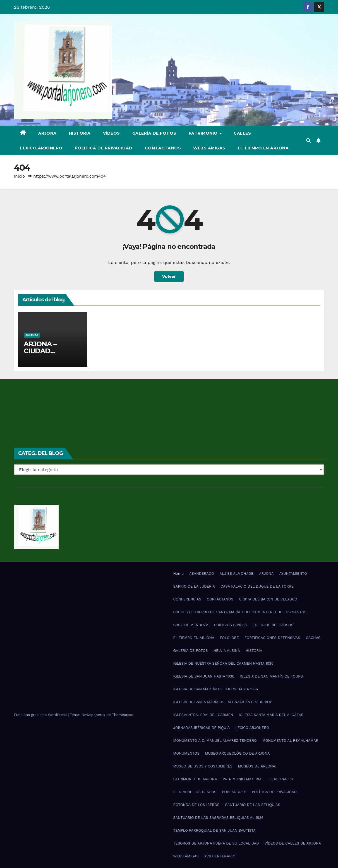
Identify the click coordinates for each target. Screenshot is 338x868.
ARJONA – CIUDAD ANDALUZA (43, 351)
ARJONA (47, 133)
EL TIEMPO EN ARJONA (263, 148)
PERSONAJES (281, 779)
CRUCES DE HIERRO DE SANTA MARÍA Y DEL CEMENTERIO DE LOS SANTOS (240, 612)
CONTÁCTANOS (163, 148)
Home (178, 573)
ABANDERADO (202, 573)
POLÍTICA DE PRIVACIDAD (104, 148)
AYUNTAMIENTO (293, 573)
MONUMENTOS (186, 753)
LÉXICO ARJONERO (41, 148)
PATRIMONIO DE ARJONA (195, 779)
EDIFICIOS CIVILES (231, 625)
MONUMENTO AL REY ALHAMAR (290, 741)
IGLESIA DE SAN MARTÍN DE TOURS (271, 676)
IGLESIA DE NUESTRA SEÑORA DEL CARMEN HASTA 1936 (223, 663)
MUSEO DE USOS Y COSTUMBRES (203, 766)
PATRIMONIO (204, 133)
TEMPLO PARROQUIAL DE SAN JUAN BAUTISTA (214, 830)
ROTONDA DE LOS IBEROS (196, 805)
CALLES (242, 133)
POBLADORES (234, 792)
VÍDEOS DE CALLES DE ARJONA (293, 843)
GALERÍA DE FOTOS (154, 133)
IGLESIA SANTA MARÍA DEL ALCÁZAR (271, 715)
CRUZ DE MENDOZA (191, 625)
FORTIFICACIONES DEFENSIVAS (272, 638)
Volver (169, 276)
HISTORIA (80, 133)
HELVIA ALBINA (226, 651)
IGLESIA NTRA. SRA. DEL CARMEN (203, 715)
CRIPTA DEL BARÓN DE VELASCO (268, 599)
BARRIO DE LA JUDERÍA (194, 586)
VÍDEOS (112, 133)
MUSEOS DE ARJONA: (257, 766)
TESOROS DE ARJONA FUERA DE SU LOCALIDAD (216, 843)
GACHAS (313, 638)
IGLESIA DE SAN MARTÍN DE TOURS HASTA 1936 (216, 689)
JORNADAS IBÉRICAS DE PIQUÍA (202, 728)
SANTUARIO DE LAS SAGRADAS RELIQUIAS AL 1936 (218, 818)
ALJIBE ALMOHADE (237, 573)
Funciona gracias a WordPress (41, 715)
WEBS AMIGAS (209, 148)
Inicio (19, 176)
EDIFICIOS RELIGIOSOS (273, 625)
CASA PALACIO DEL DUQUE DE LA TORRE (257, 586)
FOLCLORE (229, 638)
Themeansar (123, 715)
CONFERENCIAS (187, 599)
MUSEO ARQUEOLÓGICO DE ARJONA (238, 753)
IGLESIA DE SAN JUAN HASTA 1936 (204, 676)
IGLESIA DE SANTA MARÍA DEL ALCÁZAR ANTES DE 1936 (223, 702)
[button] (308, 141)
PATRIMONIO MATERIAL (243, 779)
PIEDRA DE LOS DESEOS (195, 792)
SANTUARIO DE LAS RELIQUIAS (253, 805)
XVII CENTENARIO (220, 856)
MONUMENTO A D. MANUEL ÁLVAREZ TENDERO (215, 741)
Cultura (32, 335)
